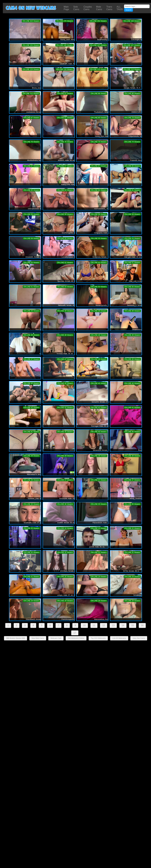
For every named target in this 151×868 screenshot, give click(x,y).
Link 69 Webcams (119, 638)
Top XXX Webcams (98, 638)
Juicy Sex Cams (139, 638)
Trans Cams (109, 8)
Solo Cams (76, 8)
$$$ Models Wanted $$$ (16, 638)
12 (104, 625)
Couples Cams (88, 8)
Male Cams (99, 8)
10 (84, 625)
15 (133, 625)
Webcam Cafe (56, 638)
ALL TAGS (120, 8)
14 (123, 625)
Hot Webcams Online (76, 638)
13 (113, 625)
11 (94, 625)
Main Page (66, 8)
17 (75, 633)
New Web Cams (38, 638)
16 (142, 625)
